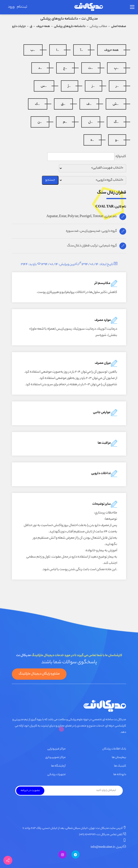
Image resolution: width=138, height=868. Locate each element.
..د (40, 68)
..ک (37, 104)
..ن (40, 122)
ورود (11, 7)
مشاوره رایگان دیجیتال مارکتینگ (39, 674)
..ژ (69, 86)
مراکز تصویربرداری (55, 757)
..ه (92, 140)
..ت (91, 68)
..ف (89, 104)
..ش (116, 104)
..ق (63, 104)
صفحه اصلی (119, 26)
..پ (116, 68)
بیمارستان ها (119, 757)
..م (65, 122)
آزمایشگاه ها (58, 766)
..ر (117, 86)
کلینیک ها (120, 766)
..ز (93, 86)
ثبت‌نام (22, 7)
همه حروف (111, 50)
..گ (116, 122)
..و (117, 140)
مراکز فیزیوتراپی (56, 749)
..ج (65, 68)
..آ (82, 50)
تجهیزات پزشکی (56, 775)
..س (44, 86)
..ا (58, 50)
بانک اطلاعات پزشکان (114, 749)
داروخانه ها (120, 775)
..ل (90, 122)
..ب (33, 50)
